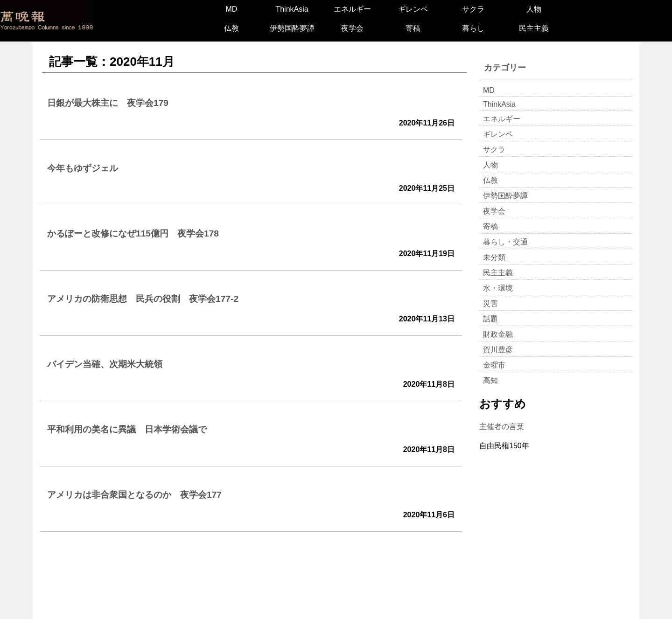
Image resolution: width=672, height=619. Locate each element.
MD (231, 9)
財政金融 (498, 334)
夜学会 (352, 28)
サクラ (473, 9)
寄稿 (413, 28)
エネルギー (352, 9)
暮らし (473, 28)
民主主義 (534, 28)
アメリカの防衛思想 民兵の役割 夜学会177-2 (143, 299)
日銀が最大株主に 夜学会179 (108, 103)
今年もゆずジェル (83, 168)
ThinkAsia (292, 9)
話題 (490, 319)
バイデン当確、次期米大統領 (105, 364)
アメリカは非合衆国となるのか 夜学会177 (134, 495)
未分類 (494, 257)
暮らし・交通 (505, 242)
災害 (490, 303)
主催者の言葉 (502, 427)
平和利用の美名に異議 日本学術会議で (127, 429)
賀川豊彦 (498, 350)
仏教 (231, 28)
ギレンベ (413, 9)
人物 (534, 9)
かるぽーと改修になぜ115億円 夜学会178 (133, 233)
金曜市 (494, 365)
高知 (490, 380)
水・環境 (498, 288)
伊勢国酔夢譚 (292, 28)
